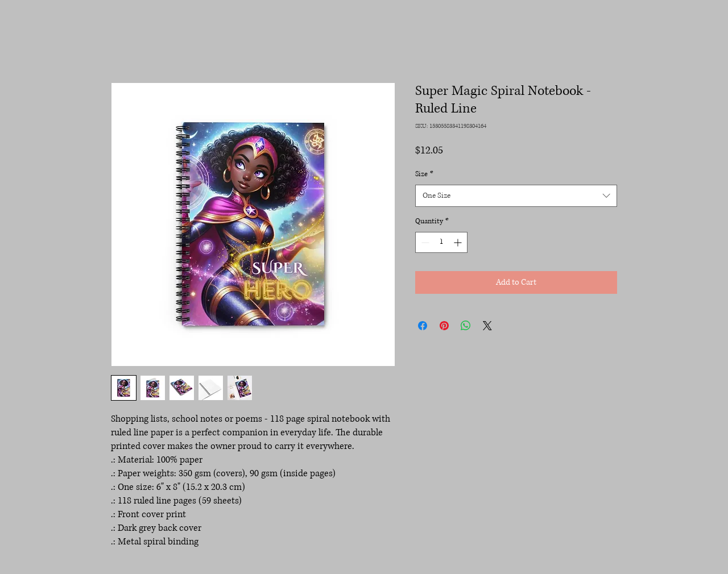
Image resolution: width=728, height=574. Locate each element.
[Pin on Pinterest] (444, 326)
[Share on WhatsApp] (466, 326)
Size (424, 174)
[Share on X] (487, 326)
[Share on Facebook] (423, 326)
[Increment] (459, 242)
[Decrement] (424, 242)
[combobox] (516, 196)
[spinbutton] (441, 242)
